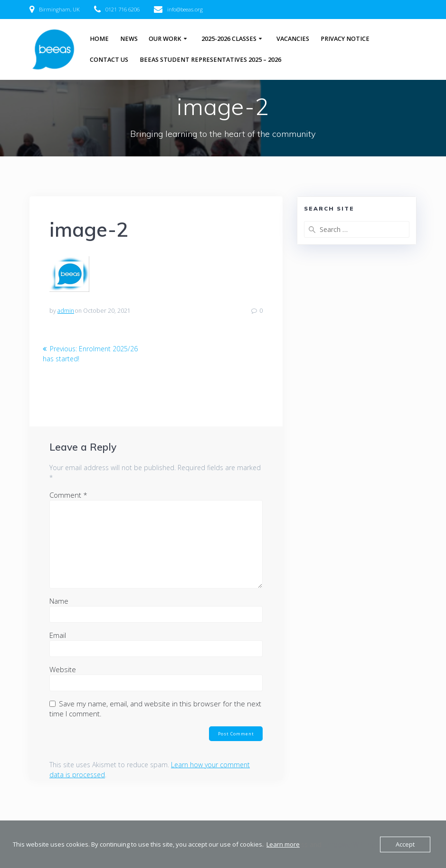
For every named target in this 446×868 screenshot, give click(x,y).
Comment (68, 495)
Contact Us (109, 60)
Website (63, 669)
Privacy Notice (345, 39)
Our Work (165, 39)
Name (59, 601)
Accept (405, 844)
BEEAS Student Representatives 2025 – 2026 (210, 60)
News (129, 39)
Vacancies (293, 39)
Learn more (283, 844)
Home (99, 39)
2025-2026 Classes (229, 39)
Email (58, 635)
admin (66, 311)
